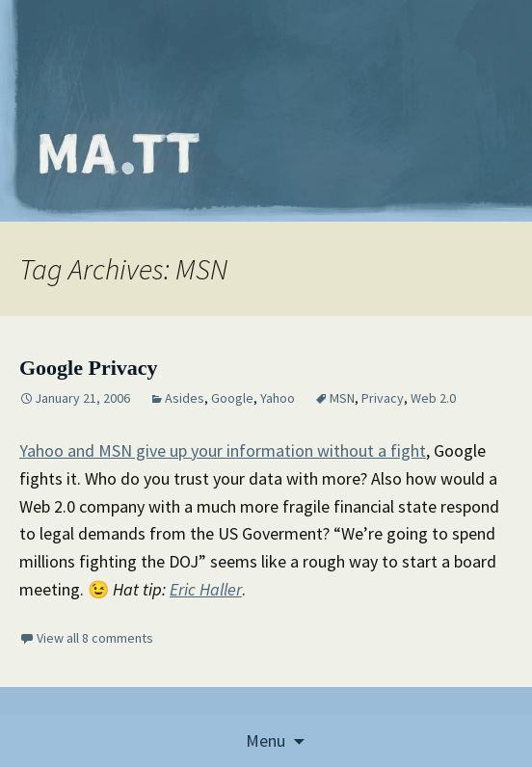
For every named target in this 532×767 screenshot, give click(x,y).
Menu (266, 741)
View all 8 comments (95, 638)
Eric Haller (206, 589)
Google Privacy (89, 368)
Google (232, 398)
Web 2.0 (433, 398)
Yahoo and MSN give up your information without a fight (223, 450)
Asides (185, 398)
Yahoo (278, 398)
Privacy (383, 398)
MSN (342, 398)
